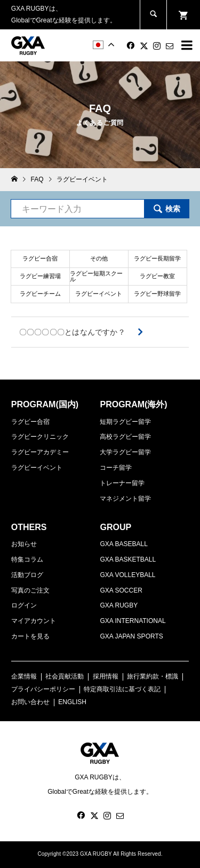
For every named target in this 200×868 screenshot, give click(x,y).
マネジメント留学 (125, 499)
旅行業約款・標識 (153, 676)
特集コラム (27, 559)
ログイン (24, 605)
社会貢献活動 (65, 676)
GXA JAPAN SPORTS (131, 636)
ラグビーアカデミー (40, 452)
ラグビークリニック (40, 437)
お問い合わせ (30, 702)
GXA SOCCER (121, 590)
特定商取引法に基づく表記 (122, 689)
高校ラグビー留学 (125, 437)
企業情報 (24, 676)
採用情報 (106, 676)
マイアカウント (34, 621)
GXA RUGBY (119, 605)
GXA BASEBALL (123, 544)
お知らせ (24, 544)
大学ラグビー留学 (125, 452)
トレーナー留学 (122, 483)
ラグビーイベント (37, 468)
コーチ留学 (116, 468)
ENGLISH (72, 702)
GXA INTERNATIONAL (133, 621)
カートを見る (30, 636)
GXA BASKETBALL (128, 559)
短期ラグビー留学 (125, 422)
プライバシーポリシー (43, 689)
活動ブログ (27, 575)
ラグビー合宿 (30, 422)
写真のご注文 (30, 590)
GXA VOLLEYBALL (127, 575)
